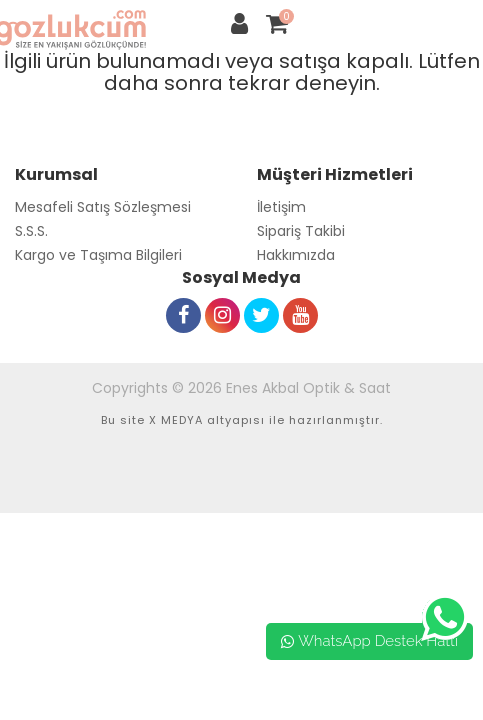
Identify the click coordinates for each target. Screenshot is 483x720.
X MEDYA (176, 420)
